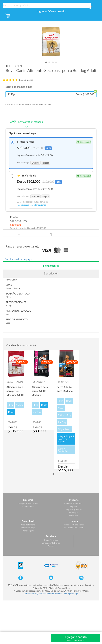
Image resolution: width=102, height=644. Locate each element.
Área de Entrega (28, 525)
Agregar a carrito (76, 638)
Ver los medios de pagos (19, 259)
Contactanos (28, 506)
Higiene (74, 506)
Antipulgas (74, 512)
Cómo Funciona (51, 540)
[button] (46, 62)
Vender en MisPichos (51, 543)
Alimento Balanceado (74, 503)
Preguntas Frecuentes (28, 503)
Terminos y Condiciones (74, 525)
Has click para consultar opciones (31, 205)
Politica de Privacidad (74, 528)
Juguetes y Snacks (74, 509)
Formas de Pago (28, 528)
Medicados (74, 515)
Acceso (51, 546)
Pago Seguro (28, 531)
